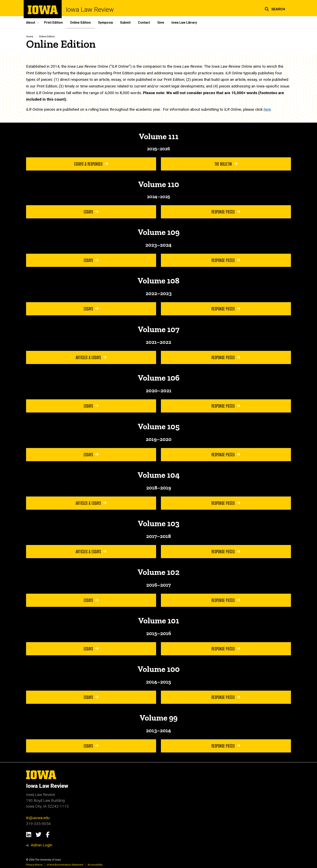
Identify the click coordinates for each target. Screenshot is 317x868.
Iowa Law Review (90, 10)
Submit (125, 23)
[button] (275, 9)
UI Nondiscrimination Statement (65, 865)
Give (161, 23)
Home (30, 36)
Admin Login (41, 845)
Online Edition (80, 23)
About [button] (31, 23)
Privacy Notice (34, 865)
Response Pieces (226, 211)
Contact (144, 23)
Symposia (105, 23)
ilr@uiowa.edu (38, 818)
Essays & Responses (91, 164)
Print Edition (53, 23)
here (267, 109)
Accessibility (95, 865)
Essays (91, 211)
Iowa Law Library (184, 23)
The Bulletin (226, 164)
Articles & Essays (91, 357)
